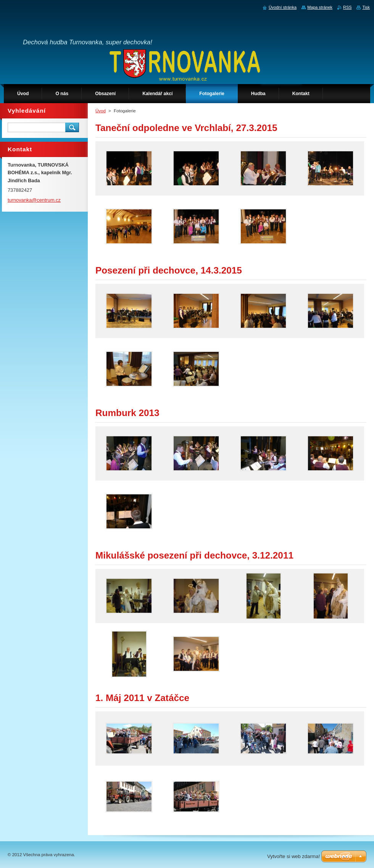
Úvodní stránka (283, 7)
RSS (347, 7)
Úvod (101, 111)
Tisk (366, 7)
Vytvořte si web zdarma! (293, 856)
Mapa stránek (320, 7)
